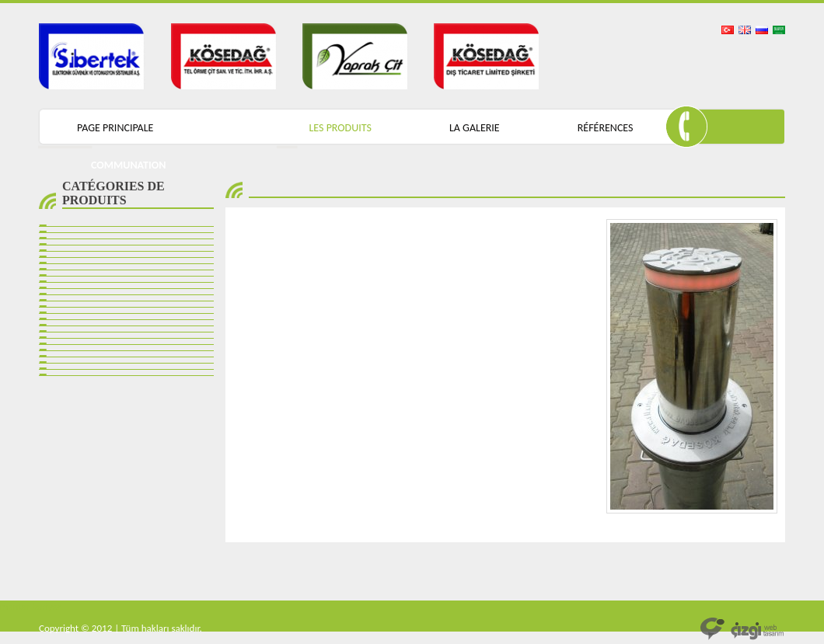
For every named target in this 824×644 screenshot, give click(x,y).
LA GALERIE (475, 128)
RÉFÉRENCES (606, 128)
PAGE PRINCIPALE (115, 128)
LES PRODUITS (340, 128)
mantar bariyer (31, 606)
